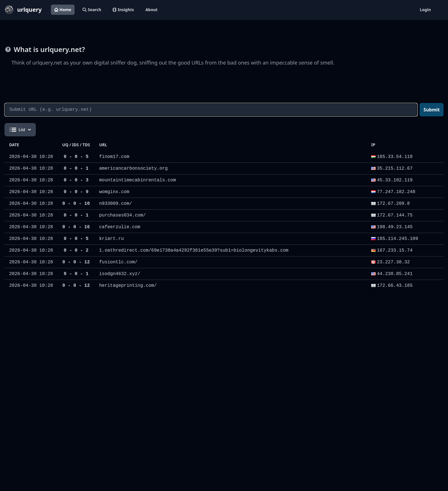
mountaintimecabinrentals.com (138, 180)
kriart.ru (111, 239)
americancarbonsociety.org (133, 169)
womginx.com (114, 192)
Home (63, 10)
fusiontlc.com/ (118, 262)
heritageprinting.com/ (128, 286)
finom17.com (114, 157)
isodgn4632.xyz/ (120, 274)
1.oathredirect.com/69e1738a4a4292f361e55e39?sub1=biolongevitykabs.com (194, 250)
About (151, 10)
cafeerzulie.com (120, 227)
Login (425, 10)
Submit (432, 110)
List (20, 130)
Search (92, 10)
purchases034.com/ (122, 215)
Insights (123, 10)
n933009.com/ (116, 204)
